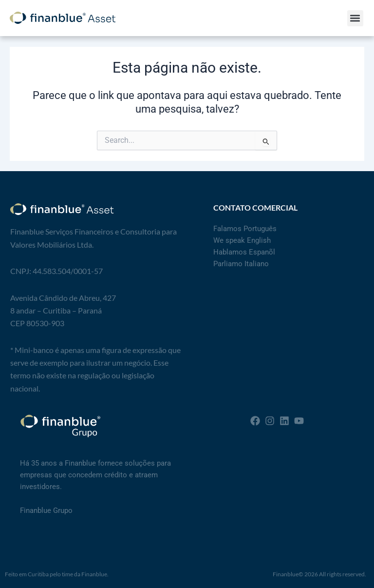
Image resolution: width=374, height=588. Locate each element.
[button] (355, 18)
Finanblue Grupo (46, 510)
